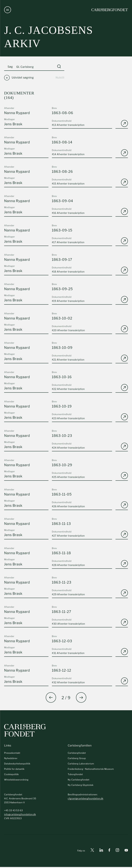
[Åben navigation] (8, 10)
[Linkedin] (101, 852)
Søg (10, 68)
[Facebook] (109, 852)
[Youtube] (126, 852)
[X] (92, 852)
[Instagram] (117, 852)
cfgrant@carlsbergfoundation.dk (86, 799)
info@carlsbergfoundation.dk (20, 815)
